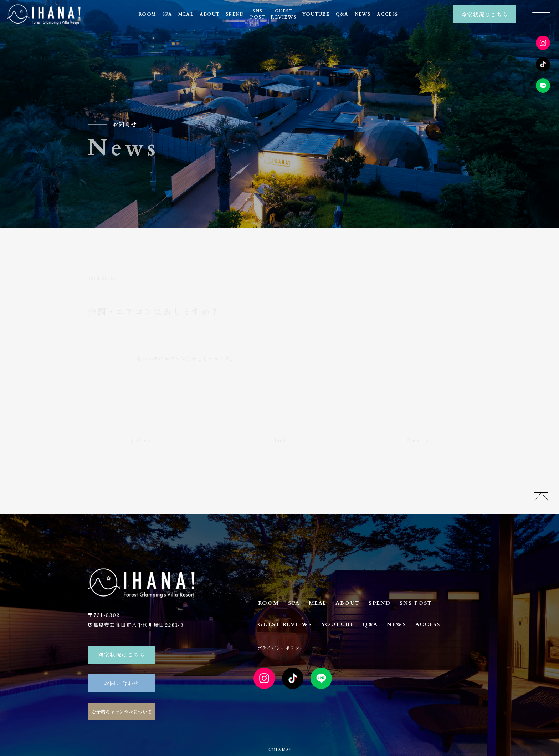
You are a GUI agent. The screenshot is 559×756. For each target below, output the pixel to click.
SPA (167, 14)
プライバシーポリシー (281, 648)
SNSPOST (257, 14)
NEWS (363, 14)
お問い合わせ (122, 683)
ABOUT (210, 14)
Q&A (342, 14)
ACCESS (388, 14)
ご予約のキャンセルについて (122, 712)
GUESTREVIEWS (284, 14)
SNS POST (416, 603)
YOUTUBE (316, 14)
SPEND (235, 14)
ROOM (147, 14)
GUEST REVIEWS (285, 624)
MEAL (186, 14)
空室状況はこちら (485, 14)
